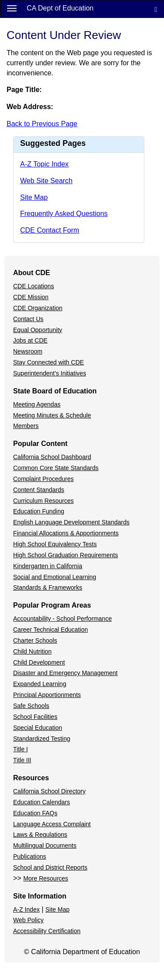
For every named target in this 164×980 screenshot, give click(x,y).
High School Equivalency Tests (55, 544)
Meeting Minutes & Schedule (52, 415)
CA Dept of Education (60, 8)
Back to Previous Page (42, 124)
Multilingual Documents (45, 846)
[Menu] (12, 8)
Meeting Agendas (37, 404)
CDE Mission (31, 297)
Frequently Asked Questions (64, 214)
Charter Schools (35, 640)
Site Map (34, 197)
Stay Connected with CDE (49, 362)
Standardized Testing (42, 739)
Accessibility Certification (47, 931)
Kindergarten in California (48, 566)
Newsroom (28, 351)
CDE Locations (33, 286)
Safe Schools (31, 706)
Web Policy (28, 920)
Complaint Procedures (44, 479)
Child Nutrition (32, 651)
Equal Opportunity (38, 330)
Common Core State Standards (56, 468)
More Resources (46, 878)
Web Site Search (46, 181)
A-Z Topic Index (44, 164)
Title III (22, 760)
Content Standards (39, 490)
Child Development (39, 662)
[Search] (156, 9)
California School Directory (49, 791)
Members (26, 426)
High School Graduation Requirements (66, 555)
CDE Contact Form (50, 230)
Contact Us (28, 319)
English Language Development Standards (71, 522)
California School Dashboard (52, 457)
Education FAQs (35, 813)
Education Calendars (42, 802)
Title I (21, 749)
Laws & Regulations (40, 835)
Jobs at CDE (30, 340)
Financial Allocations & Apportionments (66, 533)
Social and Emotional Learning (55, 577)
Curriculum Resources (43, 501)
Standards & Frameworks (48, 587)
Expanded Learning (40, 684)
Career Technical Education (51, 630)
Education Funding (39, 511)
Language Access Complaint (52, 824)
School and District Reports (50, 867)
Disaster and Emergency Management (65, 673)
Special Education (38, 728)
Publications (30, 856)
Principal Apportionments (47, 695)
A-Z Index (26, 909)
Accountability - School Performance (63, 619)
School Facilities (35, 717)
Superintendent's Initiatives (50, 373)
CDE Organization (38, 308)
